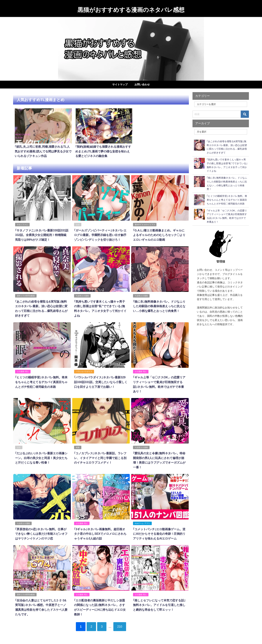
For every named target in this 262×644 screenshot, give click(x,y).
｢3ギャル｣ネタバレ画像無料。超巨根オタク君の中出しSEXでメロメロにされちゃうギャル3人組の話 (100, 532)
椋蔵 (78, 446)
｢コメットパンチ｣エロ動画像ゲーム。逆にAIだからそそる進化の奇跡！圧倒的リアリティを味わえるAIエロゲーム (159, 532)
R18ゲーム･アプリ (142, 522)
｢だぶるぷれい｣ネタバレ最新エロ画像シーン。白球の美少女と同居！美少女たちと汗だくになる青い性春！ (41, 456)
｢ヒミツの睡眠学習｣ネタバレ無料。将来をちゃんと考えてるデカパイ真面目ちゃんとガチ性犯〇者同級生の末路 (41, 380)
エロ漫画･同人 (23, 370)
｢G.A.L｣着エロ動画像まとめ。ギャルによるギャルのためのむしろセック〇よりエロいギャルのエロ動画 (159, 234)
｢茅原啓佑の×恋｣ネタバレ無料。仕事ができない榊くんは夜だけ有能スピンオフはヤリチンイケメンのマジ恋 (41, 532)
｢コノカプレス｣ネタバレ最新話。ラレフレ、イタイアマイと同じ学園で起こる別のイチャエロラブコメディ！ (100, 456)
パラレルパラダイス (84, 370)
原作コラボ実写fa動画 (26, 294)
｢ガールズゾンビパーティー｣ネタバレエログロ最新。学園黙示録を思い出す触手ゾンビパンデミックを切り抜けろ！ (100, 234)
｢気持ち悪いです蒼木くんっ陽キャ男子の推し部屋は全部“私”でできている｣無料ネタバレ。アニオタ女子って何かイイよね (101, 305)
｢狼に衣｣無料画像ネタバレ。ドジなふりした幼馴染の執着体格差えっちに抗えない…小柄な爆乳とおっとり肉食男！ (159, 305)
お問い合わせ (142, 84)
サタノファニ (22, 223)
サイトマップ (120, 84)
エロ (78, 223)
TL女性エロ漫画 (82, 294)
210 (120, 625)
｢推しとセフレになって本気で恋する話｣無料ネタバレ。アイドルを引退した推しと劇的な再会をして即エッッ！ (159, 603)
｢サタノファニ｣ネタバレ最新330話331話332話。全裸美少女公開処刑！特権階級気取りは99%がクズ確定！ (42, 234)
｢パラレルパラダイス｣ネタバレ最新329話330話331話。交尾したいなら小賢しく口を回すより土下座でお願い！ (101, 380)
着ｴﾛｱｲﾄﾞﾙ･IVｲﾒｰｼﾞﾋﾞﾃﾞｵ (145, 223)
